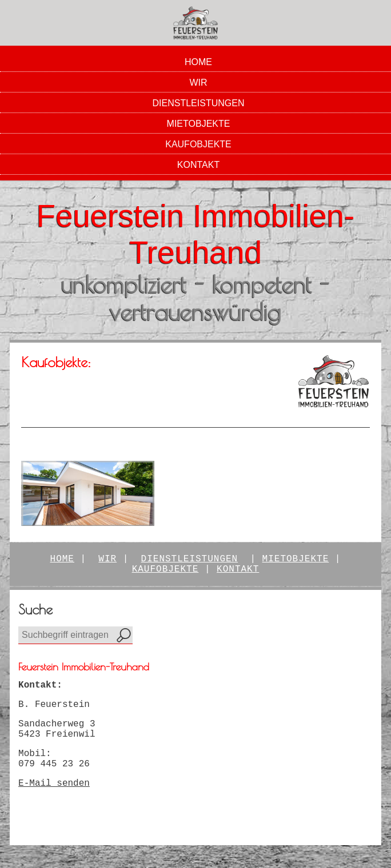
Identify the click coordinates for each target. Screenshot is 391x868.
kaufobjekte (165, 569)
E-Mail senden (54, 783)
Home (198, 62)
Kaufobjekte (198, 144)
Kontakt (198, 165)
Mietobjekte (199, 124)
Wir (198, 83)
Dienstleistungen (199, 103)
